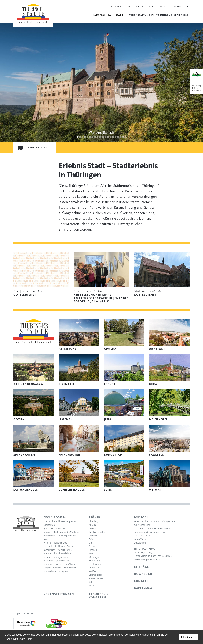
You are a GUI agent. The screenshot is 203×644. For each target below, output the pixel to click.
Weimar (93, 586)
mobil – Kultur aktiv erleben (57, 553)
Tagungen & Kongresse (172, 15)
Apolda (92, 525)
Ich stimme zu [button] (189, 637)
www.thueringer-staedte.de (147, 560)
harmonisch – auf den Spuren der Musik (60, 537)
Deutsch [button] (180, 7)
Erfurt (92, 539)
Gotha (92, 546)
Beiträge (116, 7)
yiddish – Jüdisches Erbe (55, 543)
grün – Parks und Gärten (55, 529)
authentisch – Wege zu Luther (58, 550)
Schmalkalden (96, 575)
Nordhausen (95, 564)
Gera (91, 543)
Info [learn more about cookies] (30, 639)
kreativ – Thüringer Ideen (56, 557)
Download (132, 7)
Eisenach (93, 536)
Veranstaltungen (141, 15)
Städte (120, 15)
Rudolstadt (94, 568)
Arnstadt (93, 529)
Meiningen (94, 557)
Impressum (164, 7)
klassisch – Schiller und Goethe (59, 546)
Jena (91, 553)
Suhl (91, 582)
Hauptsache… (102, 15)
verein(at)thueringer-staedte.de (156, 556)
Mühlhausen (95, 561)
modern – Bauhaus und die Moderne (61, 532)
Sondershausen (96, 578)
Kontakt (148, 7)
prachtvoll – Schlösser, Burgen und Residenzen (60, 523)
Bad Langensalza (97, 532)
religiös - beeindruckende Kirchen (60, 568)
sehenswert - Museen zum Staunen (60, 564)
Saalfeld (93, 571)
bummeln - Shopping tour (56, 571)
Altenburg (94, 521)
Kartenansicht (31, 148)
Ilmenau (93, 550)
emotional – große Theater (56, 561)
